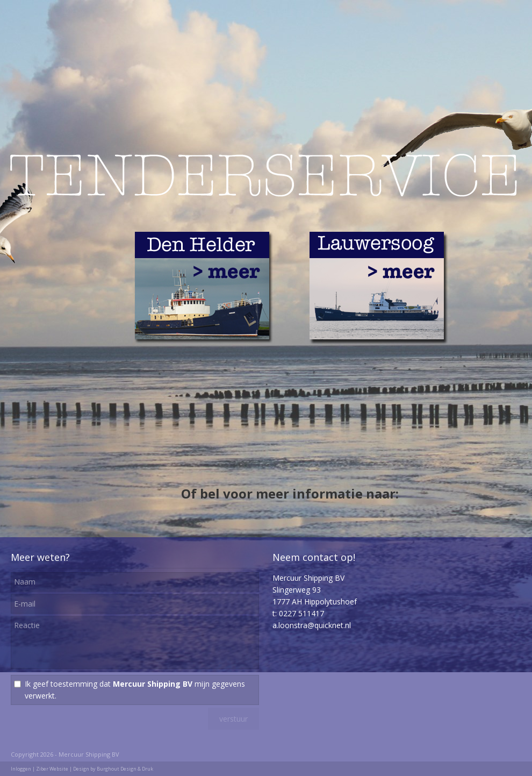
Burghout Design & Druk (125, 769)
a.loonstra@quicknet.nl (312, 625)
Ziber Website (52, 769)
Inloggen (21, 769)
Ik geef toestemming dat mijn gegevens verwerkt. (135, 690)
